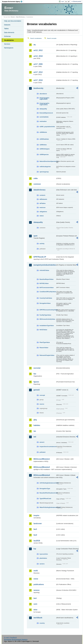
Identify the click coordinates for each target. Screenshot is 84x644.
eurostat (37, 368)
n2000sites (43, 145)
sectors (42, 564)
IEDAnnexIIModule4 (42, 475)
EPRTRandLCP (40, 257)
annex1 (42, 442)
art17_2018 (38, 80)
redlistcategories (45, 167)
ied (35, 437)
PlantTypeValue (45, 342)
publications (39, 584)
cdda (35, 178)
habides (37, 425)
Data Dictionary (20, 17)
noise (36, 579)
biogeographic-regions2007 (45, 99)
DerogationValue (45, 303)
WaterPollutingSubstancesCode (48, 507)
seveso (36, 590)
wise (35, 610)
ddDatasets (43, 199)
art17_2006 (38, 64)
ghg (35, 420)
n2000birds (43, 132)
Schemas (7, 36)
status (42, 216)
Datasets (7, 25)
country (42, 623)
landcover (38, 524)
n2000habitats (44, 139)
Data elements (9, 32)
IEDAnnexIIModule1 (42, 459)
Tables (6, 29)
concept (42, 395)
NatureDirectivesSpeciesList (48, 161)
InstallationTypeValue (47, 326)
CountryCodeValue (46, 298)
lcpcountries (44, 554)
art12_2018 (38, 56)
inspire (36, 515)
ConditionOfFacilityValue (48, 292)
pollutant (42, 452)
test (35, 598)
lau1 (35, 529)
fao (35, 374)
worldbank (38, 618)
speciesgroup (44, 172)
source (42, 404)
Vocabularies (9, 40)
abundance (43, 94)
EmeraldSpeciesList (46, 113)
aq (35, 45)
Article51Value (44, 270)
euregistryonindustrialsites (45, 265)
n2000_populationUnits (47, 127)
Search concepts (52, 38)
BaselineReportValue (46, 279)
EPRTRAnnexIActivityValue (48, 310)
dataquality (43, 109)
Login (62, 1)
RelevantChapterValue (47, 355)
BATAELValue (44, 283)
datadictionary (39, 190)
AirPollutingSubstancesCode (48, 483)
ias (35, 431)
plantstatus (43, 558)
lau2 (35, 535)
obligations (43, 212)
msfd (36, 571)
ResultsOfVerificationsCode (48, 493)
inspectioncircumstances (48, 447)
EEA (13, 2)
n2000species (44, 154)
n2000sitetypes (45, 149)
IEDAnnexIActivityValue (47, 319)
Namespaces (9, 48)
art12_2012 (38, 50)
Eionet (13, 17)
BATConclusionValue (46, 288)
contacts (42, 195)
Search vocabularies (36, 38)
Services (7, 44)
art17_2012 (38, 72)
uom (35, 604)
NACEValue (43, 330)
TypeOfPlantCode (45, 499)
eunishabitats (44, 117)
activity (42, 244)
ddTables (42, 203)
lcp (35, 549)
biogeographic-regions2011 (45, 104)
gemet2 (37, 390)
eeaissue (42, 207)
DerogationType (45, 489)
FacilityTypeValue (45, 315)
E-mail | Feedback (10, 637)
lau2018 (37, 541)
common (37, 184)
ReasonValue (44, 348)
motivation (43, 121)
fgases (36, 382)
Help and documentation (13, 21)
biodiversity (38, 88)
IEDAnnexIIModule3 (42, 467)
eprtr (35, 236)
